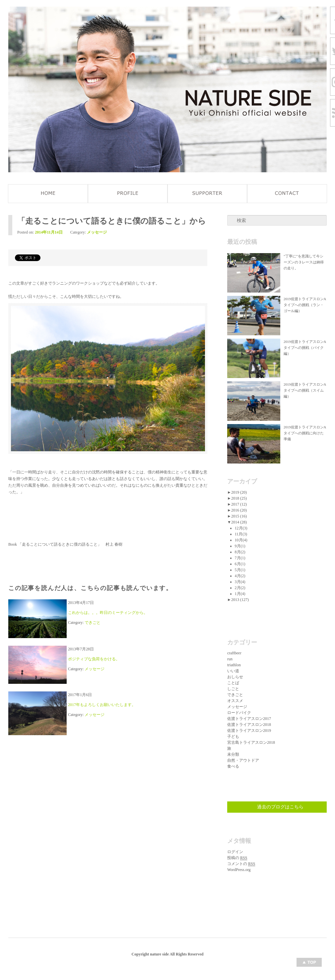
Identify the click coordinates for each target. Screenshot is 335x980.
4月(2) (240, 576)
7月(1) (240, 558)
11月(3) (241, 534)
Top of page (309, 962)
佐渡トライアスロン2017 (249, 719)
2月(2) (240, 588)
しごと (233, 689)
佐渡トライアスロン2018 (249, 725)
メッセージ (97, 232)
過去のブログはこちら (280, 807)
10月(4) (241, 540)
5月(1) (240, 570)
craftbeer (234, 653)
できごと (93, 623)
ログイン (235, 852)
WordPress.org (239, 870)
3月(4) (240, 582)
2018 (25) (239, 498)
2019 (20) (239, 492)
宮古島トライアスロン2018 (251, 742)
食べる (233, 766)
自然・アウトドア (243, 760)
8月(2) (240, 552)
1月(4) (240, 594)
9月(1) (240, 546)
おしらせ (235, 677)
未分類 (233, 754)
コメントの (241, 864)
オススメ (235, 701)
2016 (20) (239, 510)
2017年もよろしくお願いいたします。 (102, 705)
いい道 (233, 671)
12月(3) (241, 528)
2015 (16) (239, 516)
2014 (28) (239, 522)
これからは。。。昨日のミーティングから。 (108, 613)
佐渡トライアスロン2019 (249, 731)
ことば (233, 683)
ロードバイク (239, 713)
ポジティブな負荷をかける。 (94, 659)
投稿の (237, 858)
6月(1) (240, 564)
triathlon (234, 665)
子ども (233, 736)
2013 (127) (240, 600)
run (230, 659)
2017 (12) (239, 504)
